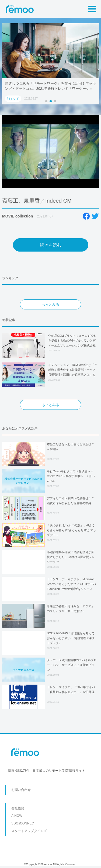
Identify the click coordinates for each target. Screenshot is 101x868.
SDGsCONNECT (24, 823)
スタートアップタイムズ (29, 831)
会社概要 (18, 808)
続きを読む (51, 245)
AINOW (17, 816)
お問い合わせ (21, 790)
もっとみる (50, 304)
